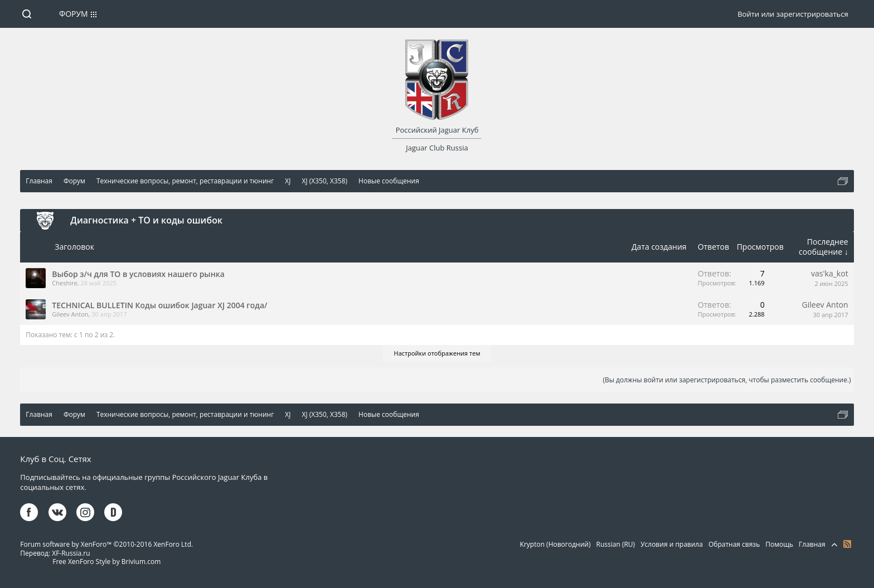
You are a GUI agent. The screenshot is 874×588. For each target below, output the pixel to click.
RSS (847, 544)
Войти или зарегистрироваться (793, 14)
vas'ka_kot (830, 273)
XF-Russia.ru (71, 553)
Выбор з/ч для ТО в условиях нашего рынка (138, 274)
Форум (74, 14)
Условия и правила (672, 544)
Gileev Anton (70, 314)
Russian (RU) (616, 544)
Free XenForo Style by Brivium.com (106, 562)
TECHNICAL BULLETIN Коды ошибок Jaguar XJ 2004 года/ (159, 305)
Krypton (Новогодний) (555, 544)
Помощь (779, 544)
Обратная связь (734, 544)
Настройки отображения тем (437, 353)
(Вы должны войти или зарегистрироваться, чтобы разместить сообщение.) (727, 380)
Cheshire (64, 283)
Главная (812, 544)
